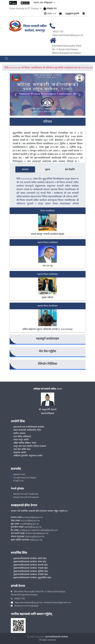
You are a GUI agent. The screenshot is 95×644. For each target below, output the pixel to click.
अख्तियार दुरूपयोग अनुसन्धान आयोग (28, 456)
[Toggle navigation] (6, 59)
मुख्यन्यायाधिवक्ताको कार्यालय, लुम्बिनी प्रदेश (31, 571)
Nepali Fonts (19, 474)
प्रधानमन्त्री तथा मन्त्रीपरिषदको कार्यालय (29, 427)
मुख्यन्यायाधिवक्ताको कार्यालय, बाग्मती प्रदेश (31, 565)
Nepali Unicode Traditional (26, 494)
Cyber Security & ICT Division (25, 8)
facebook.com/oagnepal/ (26, 606)
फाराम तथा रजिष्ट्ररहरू (43, 3)
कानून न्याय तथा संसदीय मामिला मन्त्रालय (30, 446)
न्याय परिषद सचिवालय (22, 436)
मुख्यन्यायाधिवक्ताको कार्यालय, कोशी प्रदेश (30, 558)
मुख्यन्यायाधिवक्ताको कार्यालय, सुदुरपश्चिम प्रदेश (32, 578)
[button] (15, 95)
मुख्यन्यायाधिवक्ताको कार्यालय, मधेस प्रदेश (30, 562)
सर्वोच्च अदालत (19, 433)
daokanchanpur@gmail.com (58, 602)
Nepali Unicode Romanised (26, 497)
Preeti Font (18, 481)
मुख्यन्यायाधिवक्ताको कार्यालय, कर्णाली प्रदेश (31, 574)
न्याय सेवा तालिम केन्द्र (22, 449)
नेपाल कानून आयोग (21, 440)
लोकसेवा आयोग (20, 452)
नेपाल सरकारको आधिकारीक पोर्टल (27, 430)
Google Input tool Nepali (25, 478)
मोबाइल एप (50, 8)
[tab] (25, 169)
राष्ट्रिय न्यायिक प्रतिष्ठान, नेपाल (25, 443)
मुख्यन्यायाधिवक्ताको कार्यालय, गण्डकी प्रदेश (31, 568)
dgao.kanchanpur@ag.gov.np (29, 602)
